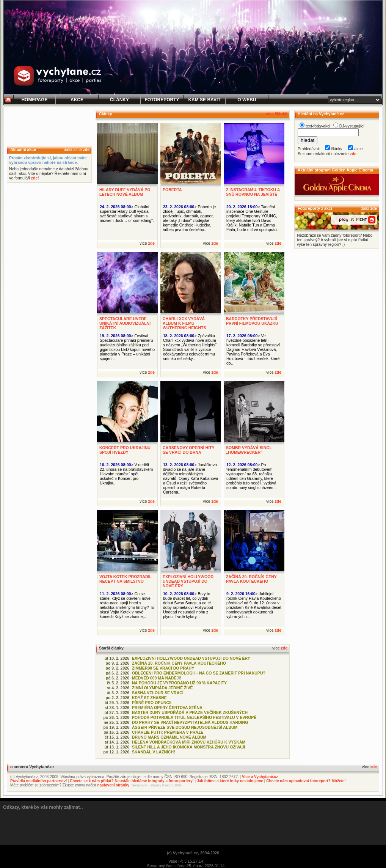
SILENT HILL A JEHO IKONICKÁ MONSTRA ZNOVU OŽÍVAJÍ (188, 747)
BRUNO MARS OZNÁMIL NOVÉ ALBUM (169, 737)
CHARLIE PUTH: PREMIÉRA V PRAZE (168, 732)
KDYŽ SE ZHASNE (149, 698)
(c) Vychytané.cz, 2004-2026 (193, 853)
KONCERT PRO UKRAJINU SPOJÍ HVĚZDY (125, 450)
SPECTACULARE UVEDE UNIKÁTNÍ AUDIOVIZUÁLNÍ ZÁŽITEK (125, 323)
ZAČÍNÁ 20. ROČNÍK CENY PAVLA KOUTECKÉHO (251, 579)
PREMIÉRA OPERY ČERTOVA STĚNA (167, 708)
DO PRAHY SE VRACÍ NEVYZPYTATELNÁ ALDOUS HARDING (190, 722)
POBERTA (172, 190)
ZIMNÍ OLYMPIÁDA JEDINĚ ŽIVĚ (162, 688)
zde (86, 149)
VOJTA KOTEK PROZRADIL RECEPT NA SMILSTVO (126, 579)
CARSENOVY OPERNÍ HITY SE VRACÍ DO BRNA (188, 450)
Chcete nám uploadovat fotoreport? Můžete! (306, 781)
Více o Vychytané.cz (260, 777)
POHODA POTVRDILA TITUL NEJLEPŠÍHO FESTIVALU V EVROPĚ (194, 717)
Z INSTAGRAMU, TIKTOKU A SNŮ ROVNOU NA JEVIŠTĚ (253, 192)
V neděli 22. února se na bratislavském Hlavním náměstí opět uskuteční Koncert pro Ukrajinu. (126, 474)
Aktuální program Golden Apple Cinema (335, 170)
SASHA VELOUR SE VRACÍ (158, 693)
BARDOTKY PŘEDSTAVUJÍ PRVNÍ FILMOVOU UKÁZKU (252, 321)
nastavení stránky (114, 785)
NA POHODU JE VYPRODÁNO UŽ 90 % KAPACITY (179, 683)
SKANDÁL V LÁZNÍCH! (154, 752)
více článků (277, 114)
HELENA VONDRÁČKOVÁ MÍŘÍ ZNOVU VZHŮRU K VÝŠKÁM (189, 742)
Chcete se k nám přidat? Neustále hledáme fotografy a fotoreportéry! (132, 781)
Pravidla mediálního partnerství (38, 781)
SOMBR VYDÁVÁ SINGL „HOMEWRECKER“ (249, 450)
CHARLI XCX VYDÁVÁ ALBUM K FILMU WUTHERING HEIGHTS (184, 323)
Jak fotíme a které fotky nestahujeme (230, 781)
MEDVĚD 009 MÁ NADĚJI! (157, 678)
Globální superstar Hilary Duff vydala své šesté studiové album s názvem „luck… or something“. (127, 214)
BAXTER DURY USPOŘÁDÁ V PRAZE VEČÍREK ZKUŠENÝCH (190, 712)
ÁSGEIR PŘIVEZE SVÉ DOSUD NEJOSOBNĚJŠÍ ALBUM (185, 727)
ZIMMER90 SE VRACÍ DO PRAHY (163, 668)
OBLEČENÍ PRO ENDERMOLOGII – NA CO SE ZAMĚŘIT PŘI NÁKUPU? (199, 673)
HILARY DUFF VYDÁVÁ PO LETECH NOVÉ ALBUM (125, 192)
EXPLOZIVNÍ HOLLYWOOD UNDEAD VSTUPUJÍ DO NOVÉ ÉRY (188, 581)
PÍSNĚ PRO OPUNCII (152, 703)
